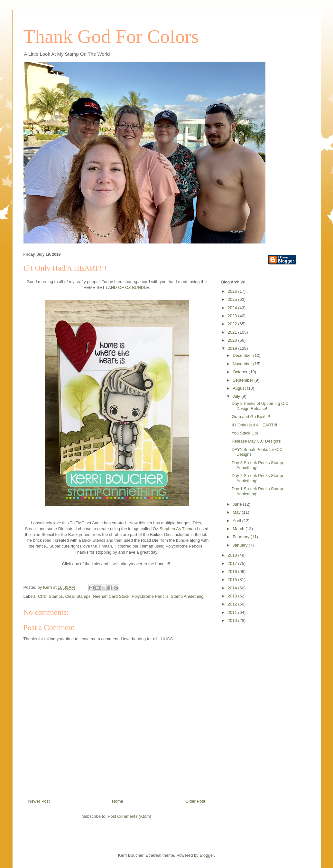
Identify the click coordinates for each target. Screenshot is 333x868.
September (243, 380)
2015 (233, 580)
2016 (233, 572)
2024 (233, 308)
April (237, 521)
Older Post (195, 801)
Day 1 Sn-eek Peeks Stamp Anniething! (257, 491)
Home (118, 801)
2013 (233, 596)
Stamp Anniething (187, 596)
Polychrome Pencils (150, 596)
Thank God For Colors (111, 36)
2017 (233, 563)
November (243, 364)
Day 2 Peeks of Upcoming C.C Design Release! (260, 406)
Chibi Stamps (50, 596)
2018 (233, 555)
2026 (233, 291)
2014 (233, 588)
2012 (233, 604)
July (237, 396)
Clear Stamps (78, 596)
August (240, 388)
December (243, 355)
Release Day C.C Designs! (257, 441)
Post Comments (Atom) (129, 816)
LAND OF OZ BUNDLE (127, 287)
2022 (233, 324)
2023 (233, 316)
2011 (233, 612)
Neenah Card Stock (111, 596)
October (241, 372)
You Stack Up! (245, 433)
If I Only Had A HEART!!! (254, 425)
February (242, 537)
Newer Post (39, 801)
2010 (233, 620)
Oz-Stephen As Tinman (174, 529)
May (237, 512)
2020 (233, 340)
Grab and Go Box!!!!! (251, 417)
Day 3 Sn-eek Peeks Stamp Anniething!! (257, 465)
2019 (233, 348)
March (239, 529)
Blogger (207, 855)
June (238, 504)
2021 (233, 332)
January (241, 545)
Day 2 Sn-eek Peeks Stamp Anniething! (257, 478)
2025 (233, 299)
